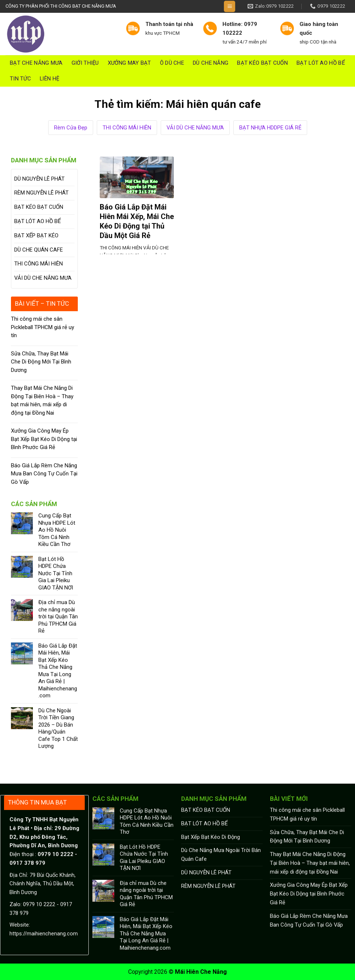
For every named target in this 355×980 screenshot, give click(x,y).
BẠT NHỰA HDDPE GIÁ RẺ (270, 128)
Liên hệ (49, 79)
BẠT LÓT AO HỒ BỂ (321, 63)
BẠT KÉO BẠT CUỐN (262, 63)
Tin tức (20, 79)
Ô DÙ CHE (172, 63)
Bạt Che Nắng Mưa (36, 63)
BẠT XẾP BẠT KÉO (36, 235)
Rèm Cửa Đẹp (71, 128)
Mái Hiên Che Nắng (201, 972)
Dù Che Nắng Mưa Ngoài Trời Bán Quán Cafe (221, 855)
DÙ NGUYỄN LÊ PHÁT (39, 179)
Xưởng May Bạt (129, 63)
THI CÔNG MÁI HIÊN (127, 128)
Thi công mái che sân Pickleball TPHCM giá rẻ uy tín (43, 327)
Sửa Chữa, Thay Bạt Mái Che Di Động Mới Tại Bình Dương (41, 362)
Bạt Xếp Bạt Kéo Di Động (211, 837)
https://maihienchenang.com (44, 934)
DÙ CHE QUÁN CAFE (39, 250)
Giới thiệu (85, 63)
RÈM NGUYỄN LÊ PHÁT (41, 193)
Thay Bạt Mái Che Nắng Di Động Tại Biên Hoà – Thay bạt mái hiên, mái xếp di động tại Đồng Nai (42, 400)
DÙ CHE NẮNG (211, 63)
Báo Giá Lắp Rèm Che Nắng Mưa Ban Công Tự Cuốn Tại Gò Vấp (44, 474)
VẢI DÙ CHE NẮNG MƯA (195, 128)
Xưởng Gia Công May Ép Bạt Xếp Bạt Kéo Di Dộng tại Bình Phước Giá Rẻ (44, 439)
